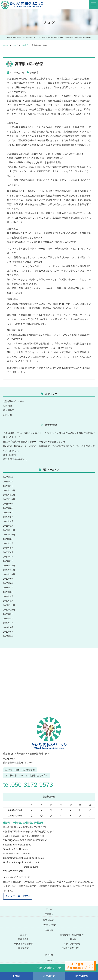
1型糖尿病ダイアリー (14, 401)
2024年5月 (8, 548)
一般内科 (72, 939)
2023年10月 (9, 574)
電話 (16, 976)
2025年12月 (9, 490)
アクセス (49, 955)
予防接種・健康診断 (23, 944)
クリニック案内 (49, 925)
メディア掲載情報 (72, 944)
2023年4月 (8, 596)
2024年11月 (9, 530)
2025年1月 (8, 526)
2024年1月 (8, 561)
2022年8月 (8, 619)
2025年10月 (9, 499)
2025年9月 (8, 504)
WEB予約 (49, 976)
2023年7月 (8, 588)
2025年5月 (8, 517)
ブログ (49, 960)
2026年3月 (8, 477)
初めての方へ (49, 920)
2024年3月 (8, 557)
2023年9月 (8, 579)
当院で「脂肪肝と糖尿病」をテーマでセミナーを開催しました (34, 442)
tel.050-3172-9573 (31, 784)
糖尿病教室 (9, 410)
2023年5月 (8, 592)
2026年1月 (8, 486)
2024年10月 (9, 535)
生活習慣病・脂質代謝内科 (72, 935)
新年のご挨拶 (10, 455)
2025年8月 (8, 508)
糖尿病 (23, 935)
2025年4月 (8, 521)
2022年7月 (8, 623)
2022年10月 (9, 610)
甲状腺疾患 (23, 939)
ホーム (49, 909)
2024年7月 (8, 543)
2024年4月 (8, 552)
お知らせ (8, 415)
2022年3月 (8, 636)
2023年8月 (8, 583)
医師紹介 (49, 914)
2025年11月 (9, 495)
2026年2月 (8, 482)
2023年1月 (8, 601)
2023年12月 (9, 566)
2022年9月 (8, 614)
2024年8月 (8, 539)
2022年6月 (8, 627)
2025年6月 (8, 513)
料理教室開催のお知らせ (15, 459)
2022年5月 (8, 632)
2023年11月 (9, 570)
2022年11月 (9, 605)
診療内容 (34, 73)
